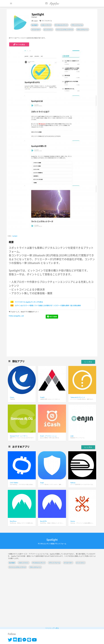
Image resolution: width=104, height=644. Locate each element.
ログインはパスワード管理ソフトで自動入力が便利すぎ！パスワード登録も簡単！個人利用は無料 (48, 305)
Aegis (42, 483)
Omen (12, 397)
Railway (73, 483)
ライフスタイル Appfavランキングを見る (29, 302)
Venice (73, 521)
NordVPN (43, 521)
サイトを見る (19, 44)
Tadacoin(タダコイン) (78, 397)
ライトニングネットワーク (65, 30)
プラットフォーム (77, 25)
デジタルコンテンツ (61, 25)
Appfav (52, 3)
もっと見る (88, 362)
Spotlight (35, 25)
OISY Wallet (14, 483)
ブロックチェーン (82, 30)
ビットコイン (48, 30)
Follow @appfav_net (16, 316)
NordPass (13, 521)
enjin (72, 436)
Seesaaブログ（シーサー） (19, 436)
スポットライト (46, 25)
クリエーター (36, 30)
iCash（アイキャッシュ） (49, 436)
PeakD (42, 397)
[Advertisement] (52, 338)
